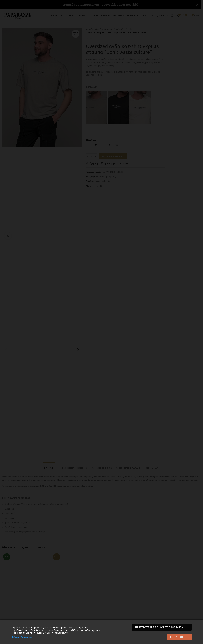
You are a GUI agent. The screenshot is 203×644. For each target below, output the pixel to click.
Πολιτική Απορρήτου (22, 637)
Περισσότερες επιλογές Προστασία (159, 627)
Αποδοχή (176, 637)
